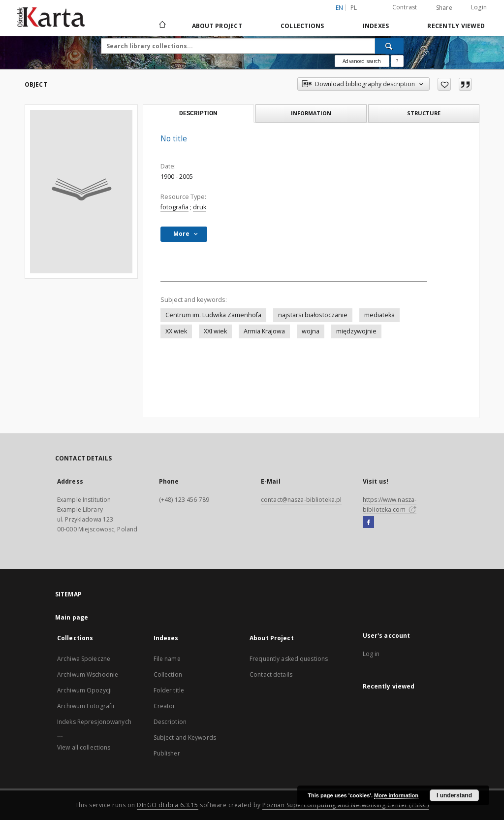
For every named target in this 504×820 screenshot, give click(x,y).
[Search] (389, 46)
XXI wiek (215, 331)
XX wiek (176, 331)
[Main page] (162, 26)
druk (200, 207)
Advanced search (362, 61)
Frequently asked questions (289, 659)
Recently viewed (456, 26)
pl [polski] (354, 8)
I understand (454, 795)
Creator (165, 706)
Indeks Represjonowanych (94, 722)
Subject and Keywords (185, 738)
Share (444, 8)
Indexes (376, 26)
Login (479, 7)
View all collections (84, 747)
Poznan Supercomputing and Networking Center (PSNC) (346, 805)
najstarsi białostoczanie (313, 315)
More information (396, 795)
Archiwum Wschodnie (88, 674)
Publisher (167, 753)
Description (170, 722)
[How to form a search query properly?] (397, 61)
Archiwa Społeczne (84, 659)
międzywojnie (356, 331)
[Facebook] (368, 523)
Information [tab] (311, 113)
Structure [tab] (424, 113)
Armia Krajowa (264, 331)
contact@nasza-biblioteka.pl (301, 500)
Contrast (405, 7)
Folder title (169, 690)
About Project (217, 26)
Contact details (271, 674)
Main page (72, 617)
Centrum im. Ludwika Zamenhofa (213, 315)
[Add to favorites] (444, 84)
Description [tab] (198, 113)
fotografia (174, 207)
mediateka (379, 315)
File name (167, 659)
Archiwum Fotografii (86, 706)
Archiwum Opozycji (84, 690)
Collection (168, 674)
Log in (371, 654)
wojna (311, 331)
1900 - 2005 (177, 177)
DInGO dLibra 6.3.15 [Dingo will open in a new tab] (168, 805)
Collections (302, 26)
